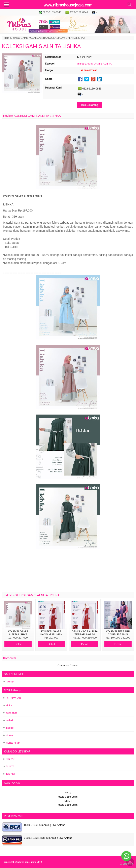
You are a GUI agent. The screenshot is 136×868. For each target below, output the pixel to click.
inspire (10, 728)
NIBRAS (10, 759)
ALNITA (10, 766)
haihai (9, 720)
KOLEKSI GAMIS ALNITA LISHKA (41, 46)
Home (7, 38)
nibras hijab (13, 743)
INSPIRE (11, 774)
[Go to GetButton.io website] (126, 864)
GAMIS (24, 38)
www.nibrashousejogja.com (68, 5)
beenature (11, 713)
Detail (18, 644)
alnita (16, 38)
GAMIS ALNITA (38, 38)
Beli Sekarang (90, 105)
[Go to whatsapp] (126, 856)
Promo (10, 682)
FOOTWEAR (13, 698)
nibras (9, 735)
